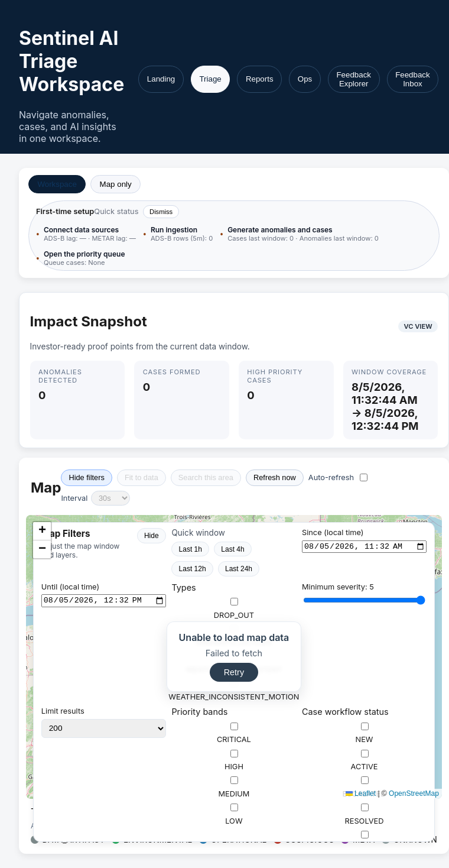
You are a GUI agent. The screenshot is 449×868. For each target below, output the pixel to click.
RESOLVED (364, 814)
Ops (305, 79)
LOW (234, 814)
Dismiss (161, 212)
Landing (161, 79)
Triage (210, 79)
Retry (234, 672)
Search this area (206, 477)
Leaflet (361, 793)
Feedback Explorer (354, 79)
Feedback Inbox (413, 79)
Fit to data (141, 477)
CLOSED (364, 842)
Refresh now (275, 477)
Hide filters (86, 477)
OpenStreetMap (414, 793)
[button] (42, 531)
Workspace (57, 184)
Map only (116, 184)
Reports (260, 79)
